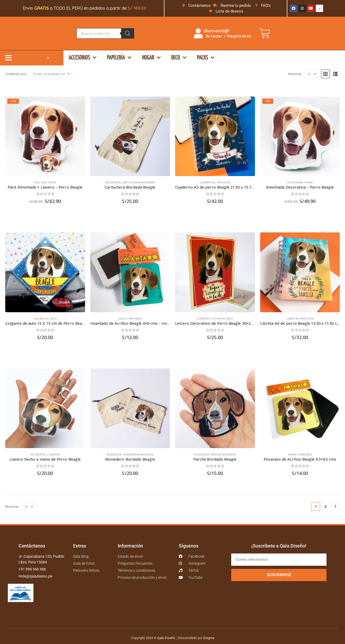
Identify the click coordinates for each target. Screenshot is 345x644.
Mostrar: (295, 74)
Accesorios (83, 58)
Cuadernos (207, 182)
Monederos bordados (138, 455)
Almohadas (295, 182)
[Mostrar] (312, 74)
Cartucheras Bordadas (138, 182)
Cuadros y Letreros (211, 319)
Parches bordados (223, 455)
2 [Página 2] (326, 506)
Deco (179, 58)
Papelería (119, 58)
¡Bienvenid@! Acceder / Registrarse (222, 33)
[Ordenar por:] (51, 74)
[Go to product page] (45, 136)
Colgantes (41, 319)
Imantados (134, 319)
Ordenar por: (16, 74)
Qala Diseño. (166, 638)
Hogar (151, 58)
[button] (325, 74)
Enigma (209, 638)
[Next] (335, 506)
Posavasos (305, 455)
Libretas (293, 319)
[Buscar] (128, 33)
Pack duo (40, 182)
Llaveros (53, 455)
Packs (206, 58)
